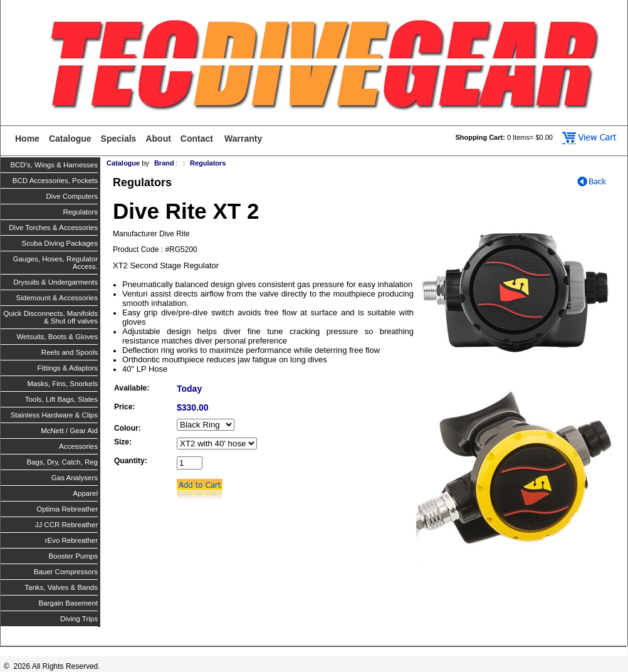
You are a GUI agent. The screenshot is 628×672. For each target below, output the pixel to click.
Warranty (243, 139)
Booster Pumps (73, 556)
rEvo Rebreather (71, 540)
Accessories (78, 446)
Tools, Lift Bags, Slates (61, 399)
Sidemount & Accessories (57, 298)
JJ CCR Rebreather (66, 525)
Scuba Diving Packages (60, 243)
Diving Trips (79, 619)
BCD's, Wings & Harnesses (54, 165)
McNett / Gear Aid (69, 431)
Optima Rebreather (67, 509)
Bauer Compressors (66, 572)
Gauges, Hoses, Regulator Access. (55, 263)
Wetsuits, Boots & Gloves (57, 337)
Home (27, 139)
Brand (164, 163)
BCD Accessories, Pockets (55, 181)
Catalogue (70, 139)
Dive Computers (72, 196)
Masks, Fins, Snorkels (63, 384)
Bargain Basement (68, 603)
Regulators (80, 212)
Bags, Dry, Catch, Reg (62, 462)
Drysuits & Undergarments (55, 282)
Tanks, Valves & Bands (61, 587)
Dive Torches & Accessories (53, 228)
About (158, 139)
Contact (197, 139)
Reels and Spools (70, 352)
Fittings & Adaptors (67, 368)
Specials (119, 139)
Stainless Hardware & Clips (54, 415)
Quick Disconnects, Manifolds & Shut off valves (50, 317)
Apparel (85, 493)
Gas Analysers (75, 478)
